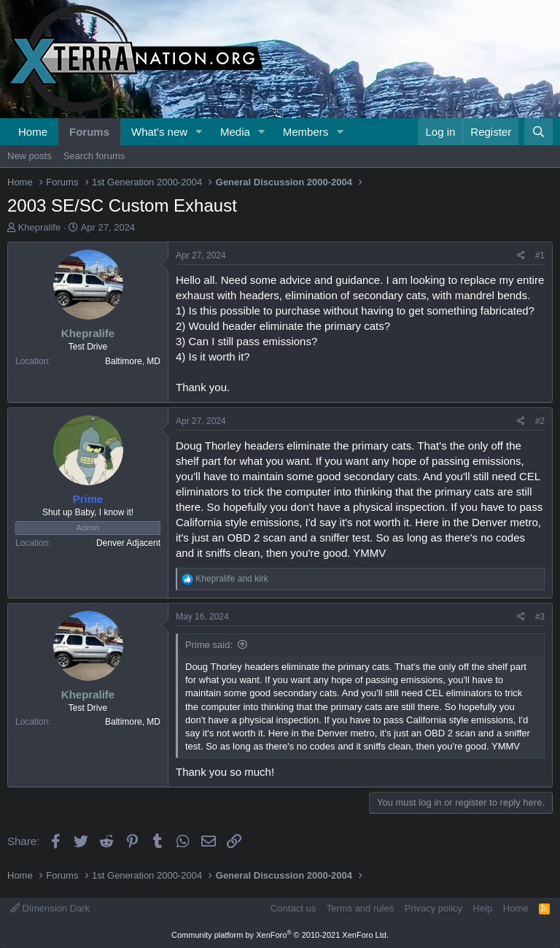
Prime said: (209, 645)
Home (33, 132)
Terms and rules (360, 908)
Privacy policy (433, 908)
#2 (540, 421)
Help (483, 908)
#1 (540, 255)
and (232, 579)
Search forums (94, 156)
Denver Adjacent (128, 543)
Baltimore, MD (133, 361)
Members (306, 132)
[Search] (538, 132)
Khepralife (40, 227)
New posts (30, 156)
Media (235, 132)
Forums (89, 132)
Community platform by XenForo (280, 935)
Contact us (293, 908)
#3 (540, 617)
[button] (199, 132)
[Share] (521, 256)
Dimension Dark (50, 908)
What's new (159, 132)
